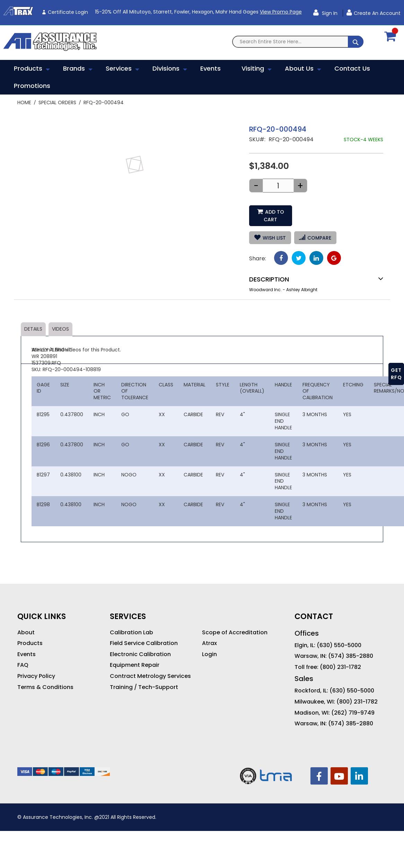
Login (209, 647)
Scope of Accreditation (235, 625)
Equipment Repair (135, 657)
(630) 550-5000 (339, 638)
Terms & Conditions (45, 680)
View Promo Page (281, 12)
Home (24, 102)
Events (27, 647)
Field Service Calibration (144, 636)
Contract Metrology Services (150, 669)
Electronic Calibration (140, 647)
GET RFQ (396, 374)
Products (30, 636)
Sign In (329, 13)
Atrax (209, 636)
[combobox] (298, 42)
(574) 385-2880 (351, 648)
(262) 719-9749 (353, 705)
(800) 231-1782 (340, 660)
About (26, 625)
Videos (60, 321)
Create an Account (377, 13)
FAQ (23, 657)
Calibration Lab (131, 625)
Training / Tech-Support (144, 680)
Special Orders (57, 102)
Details (33, 321)
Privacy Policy (36, 669)
